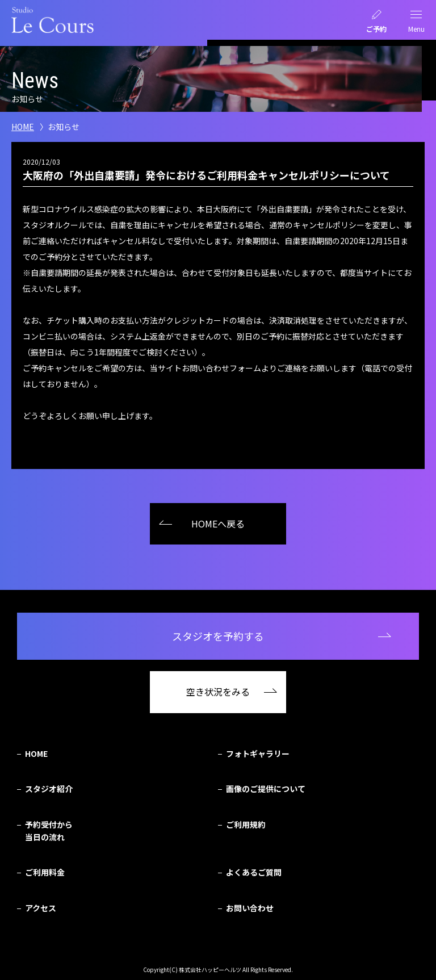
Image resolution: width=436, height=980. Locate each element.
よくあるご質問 (254, 872)
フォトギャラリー (258, 753)
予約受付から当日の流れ (49, 831)
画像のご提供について (266, 789)
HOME (23, 127)
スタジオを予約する (218, 636)
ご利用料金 (45, 872)
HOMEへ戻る (218, 523)
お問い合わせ (250, 908)
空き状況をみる (218, 692)
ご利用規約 (246, 824)
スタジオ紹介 (49, 789)
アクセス (41, 908)
